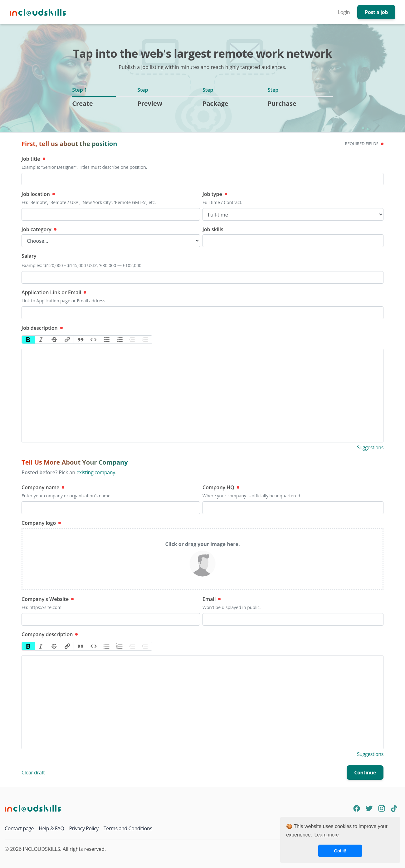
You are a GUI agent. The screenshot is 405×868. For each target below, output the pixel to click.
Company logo (41, 523)
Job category (39, 229)
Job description (42, 328)
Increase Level (145, 340)
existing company (96, 472)
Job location (38, 194)
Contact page (19, 828)
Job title (33, 159)
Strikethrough (54, 340)
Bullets (107, 340)
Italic (41, 340)
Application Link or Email (54, 292)
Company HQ (221, 487)
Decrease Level (133, 340)
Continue (365, 773)
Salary (29, 256)
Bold (28, 340)
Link (67, 340)
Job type (215, 194)
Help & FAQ (51, 828)
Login (344, 12)
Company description (50, 634)
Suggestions (370, 447)
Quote (81, 340)
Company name (43, 487)
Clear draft (33, 773)
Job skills (213, 229)
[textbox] (202, 396)
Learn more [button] (327, 835)
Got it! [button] (340, 851)
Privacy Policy (84, 828)
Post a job (376, 12)
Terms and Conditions (128, 828)
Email (212, 599)
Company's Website (48, 599)
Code (94, 340)
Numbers (120, 340)
